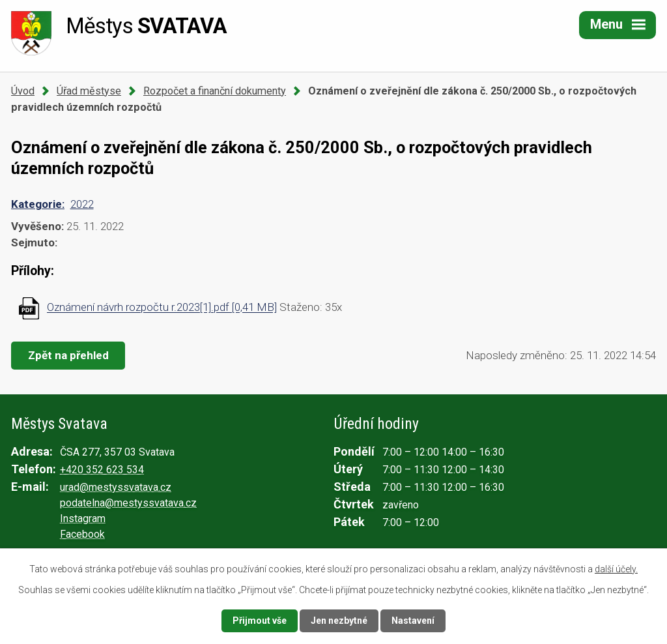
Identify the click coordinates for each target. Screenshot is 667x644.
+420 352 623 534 (102, 470)
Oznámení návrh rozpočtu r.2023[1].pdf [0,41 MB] (162, 308)
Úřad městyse (89, 91)
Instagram (83, 519)
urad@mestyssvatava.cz (116, 487)
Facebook (82, 534)
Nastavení (413, 621)
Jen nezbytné (339, 621)
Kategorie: (38, 204)
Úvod (23, 91)
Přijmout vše (260, 621)
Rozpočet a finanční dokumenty (215, 91)
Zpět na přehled (68, 355)
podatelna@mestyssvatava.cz (128, 503)
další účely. (616, 569)
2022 (82, 204)
